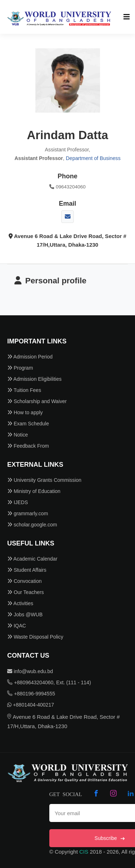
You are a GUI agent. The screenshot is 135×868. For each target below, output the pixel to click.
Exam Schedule (28, 424)
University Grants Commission (44, 480)
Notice (18, 435)
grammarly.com (28, 513)
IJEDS (18, 502)
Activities (20, 603)
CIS (84, 852)
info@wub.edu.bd (30, 671)
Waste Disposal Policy (35, 637)
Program (20, 368)
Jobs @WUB (25, 615)
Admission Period (30, 357)
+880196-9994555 (31, 694)
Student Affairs (27, 570)
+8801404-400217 (31, 705)
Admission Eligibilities (34, 379)
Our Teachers (26, 592)
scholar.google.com (32, 525)
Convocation (24, 581)
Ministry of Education (34, 491)
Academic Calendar (32, 559)
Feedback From (28, 446)
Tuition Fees (24, 390)
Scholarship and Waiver (37, 401)
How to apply (25, 412)
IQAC (17, 626)
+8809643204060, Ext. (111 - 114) (49, 682)
